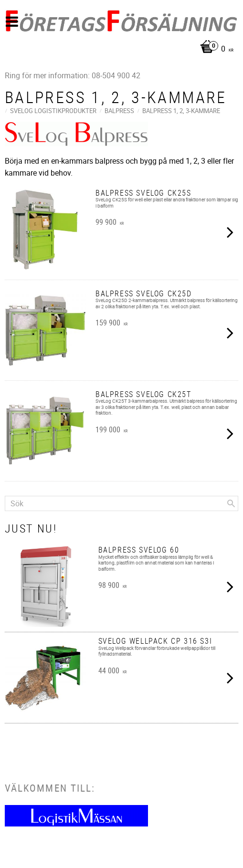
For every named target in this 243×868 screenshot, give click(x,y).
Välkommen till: (50, 788)
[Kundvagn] (119, 49)
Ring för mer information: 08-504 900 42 (73, 75)
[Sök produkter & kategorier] (121, 503)
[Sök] (231, 503)
